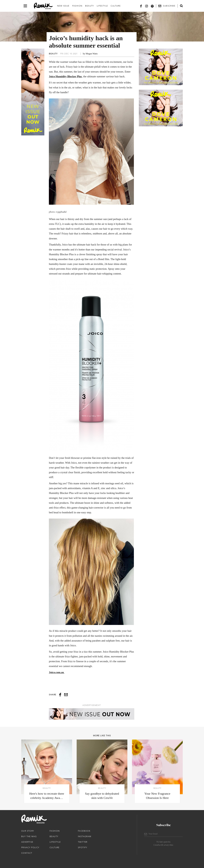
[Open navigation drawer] (25, 6)
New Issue (63, 6)
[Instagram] (147, 6)
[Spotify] (152, 6)
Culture (116, 6)
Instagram (85, 836)
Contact (27, 853)
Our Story (28, 831)
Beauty (89, 6)
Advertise (27, 842)
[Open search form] (181, 6)
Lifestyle (102, 6)
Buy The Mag (29, 836)
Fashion (77, 6)
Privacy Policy (30, 847)
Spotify (83, 847)
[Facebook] (141, 6)
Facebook (84, 831)
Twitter (83, 842)
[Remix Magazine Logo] (43, 6)
